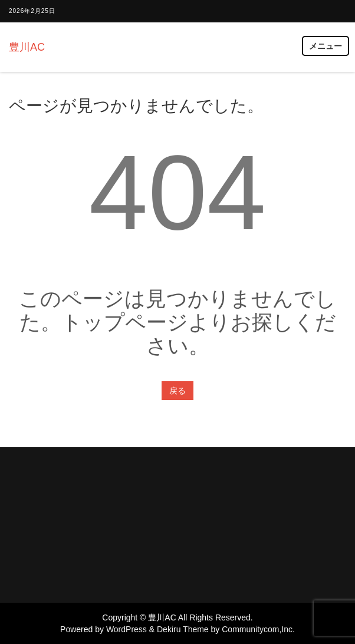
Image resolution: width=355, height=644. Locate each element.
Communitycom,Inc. (258, 629)
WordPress (126, 629)
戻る (177, 391)
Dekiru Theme (183, 629)
